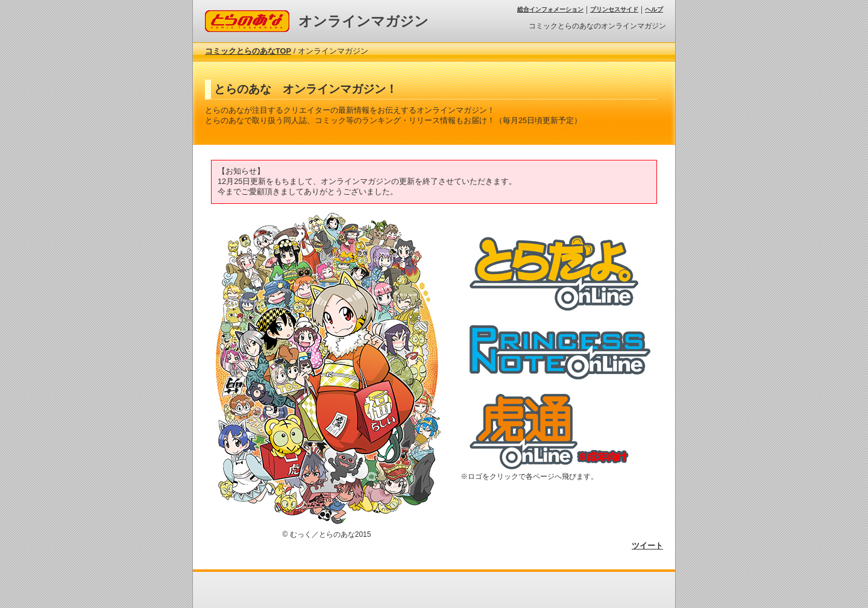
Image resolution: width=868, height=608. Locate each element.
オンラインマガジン (363, 21)
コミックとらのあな (240, 15)
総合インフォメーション (550, 9)
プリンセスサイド (614, 9)
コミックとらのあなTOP (248, 51)
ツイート (647, 546)
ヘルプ (654, 9)
